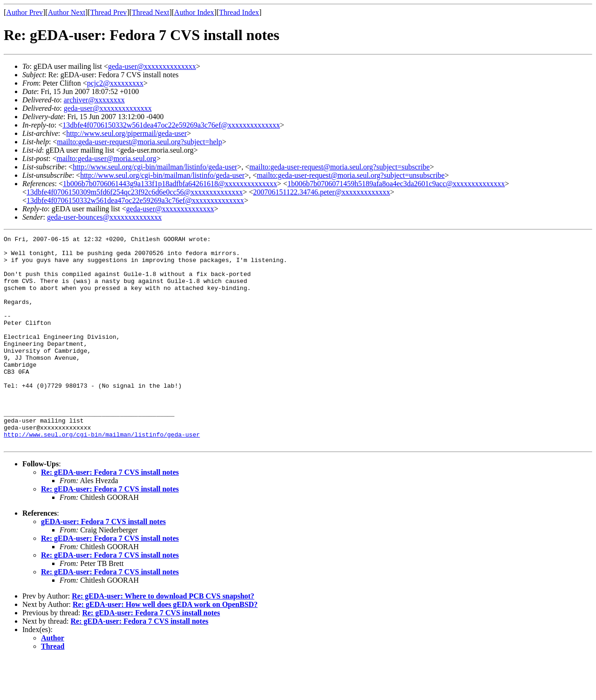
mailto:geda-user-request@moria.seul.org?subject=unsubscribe (350, 175)
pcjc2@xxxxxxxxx (115, 83)
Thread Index (239, 12)
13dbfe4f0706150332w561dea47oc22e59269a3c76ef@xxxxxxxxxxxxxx (171, 125)
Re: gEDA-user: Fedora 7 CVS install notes (110, 514)
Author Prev (24, 12)
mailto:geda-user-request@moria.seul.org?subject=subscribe (339, 167)
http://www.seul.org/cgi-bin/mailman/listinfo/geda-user (155, 167)
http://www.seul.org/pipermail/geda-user (126, 133)
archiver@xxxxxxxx (94, 100)
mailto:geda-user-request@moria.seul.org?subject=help (139, 142)
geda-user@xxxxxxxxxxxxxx (152, 66)
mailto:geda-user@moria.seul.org (106, 158)
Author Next (67, 12)
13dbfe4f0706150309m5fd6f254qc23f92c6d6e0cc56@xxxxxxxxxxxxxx (135, 192)
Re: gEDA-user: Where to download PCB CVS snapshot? (163, 638)
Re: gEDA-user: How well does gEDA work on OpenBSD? (165, 646)
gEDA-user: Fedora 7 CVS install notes (103, 563)
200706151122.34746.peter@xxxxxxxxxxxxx (322, 192)
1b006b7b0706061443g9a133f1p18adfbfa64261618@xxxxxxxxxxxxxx (170, 184)
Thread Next (150, 12)
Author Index (194, 12)
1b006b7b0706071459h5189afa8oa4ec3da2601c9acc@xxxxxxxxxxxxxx (396, 184)
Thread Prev (109, 12)
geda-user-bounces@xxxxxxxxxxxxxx (104, 217)
